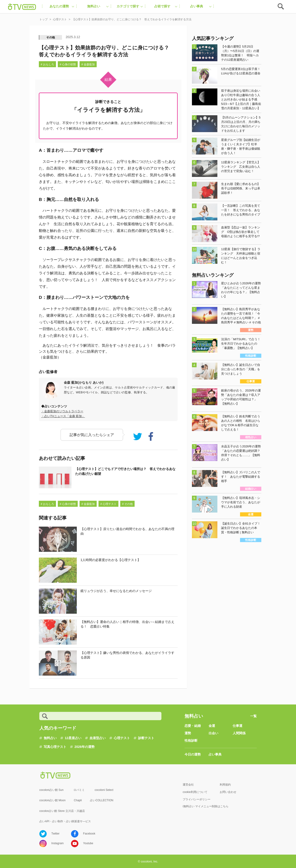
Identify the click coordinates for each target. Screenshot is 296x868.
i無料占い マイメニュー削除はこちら (206, 806)
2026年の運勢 (85, 747)
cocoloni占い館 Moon (52, 800)
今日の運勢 (193, 754)
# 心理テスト (108, 504)
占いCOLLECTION (102, 800)
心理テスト (122, 738)
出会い (213, 733)
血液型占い (98, 738)
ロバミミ (79, 790)
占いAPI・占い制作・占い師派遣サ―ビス (65, 821)
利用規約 (225, 785)
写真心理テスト (55, 747)
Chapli (78, 800)
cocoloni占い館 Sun (51, 790)
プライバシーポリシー (197, 799)
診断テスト (146, 738)
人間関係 (239, 733)
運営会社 (188, 785)
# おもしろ (47, 64)
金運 (212, 726)
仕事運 (237, 726)
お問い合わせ (228, 792)
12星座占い (73, 738)
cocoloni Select (104, 790)
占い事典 (215, 754)
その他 (51, 37)
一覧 (253, 716)
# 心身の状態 (68, 64)
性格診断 (191, 741)
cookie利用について (195, 792)
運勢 (188, 733)
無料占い (50, 738)
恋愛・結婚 (193, 726)
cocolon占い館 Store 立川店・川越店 (62, 811)
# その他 (127, 504)
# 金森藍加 (88, 64)
